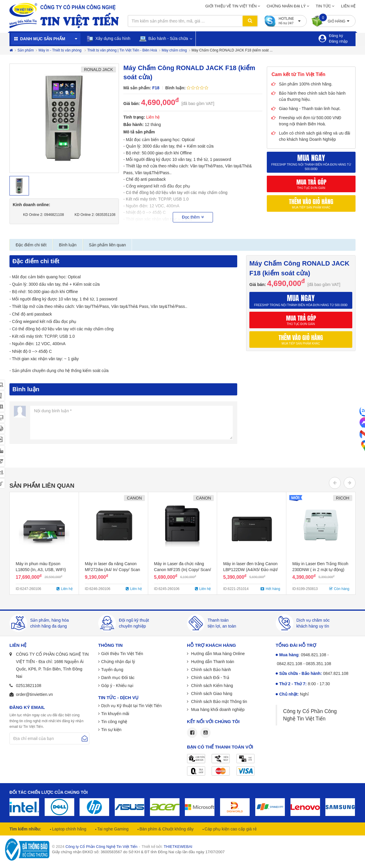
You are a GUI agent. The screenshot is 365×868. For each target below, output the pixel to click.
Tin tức (324, 6)
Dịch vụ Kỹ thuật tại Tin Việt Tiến (131, 706)
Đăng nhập (338, 41)
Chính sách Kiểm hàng (211, 686)
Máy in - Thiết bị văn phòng (60, 50)
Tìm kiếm (250, 21)
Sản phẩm (26, 50)
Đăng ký (336, 36)
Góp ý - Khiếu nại (117, 686)
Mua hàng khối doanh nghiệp (217, 709)
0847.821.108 (336, 673)
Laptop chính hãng (69, 829)
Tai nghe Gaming (112, 829)
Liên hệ (348, 6)
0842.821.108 (290, 664)
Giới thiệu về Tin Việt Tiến (231, 6)
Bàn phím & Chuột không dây (166, 829)
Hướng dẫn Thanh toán (212, 662)
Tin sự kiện (111, 730)
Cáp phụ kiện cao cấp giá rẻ (230, 829)
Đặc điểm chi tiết (31, 245)
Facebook (192, 733)
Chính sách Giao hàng (211, 694)
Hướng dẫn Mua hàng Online (217, 654)
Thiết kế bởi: (167, 847)
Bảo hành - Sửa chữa (164, 39)
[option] (64, 118)
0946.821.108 (314, 655)
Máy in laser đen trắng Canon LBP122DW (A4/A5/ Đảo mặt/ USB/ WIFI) (250, 570)
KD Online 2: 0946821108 (42, 215)
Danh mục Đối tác (118, 678)
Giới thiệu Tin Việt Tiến (122, 654)
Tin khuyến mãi (115, 714)
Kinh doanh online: (32, 205)
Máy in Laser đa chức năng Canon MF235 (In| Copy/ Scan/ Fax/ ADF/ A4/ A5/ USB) (183, 570)
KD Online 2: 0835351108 (94, 215)
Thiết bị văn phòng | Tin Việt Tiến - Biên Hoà (122, 50)
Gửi (85, 738)
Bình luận (68, 245)
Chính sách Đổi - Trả (210, 678)
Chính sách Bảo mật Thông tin (218, 701)
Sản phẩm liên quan (108, 245)
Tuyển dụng (112, 670)
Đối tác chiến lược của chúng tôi (49, 792)
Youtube (205, 733)
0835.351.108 (319, 664)
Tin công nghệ (114, 722)
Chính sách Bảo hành (210, 670)
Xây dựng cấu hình (108, 39)
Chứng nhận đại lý (286, 6)
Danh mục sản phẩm (43, 39)
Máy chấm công (174, 50)
